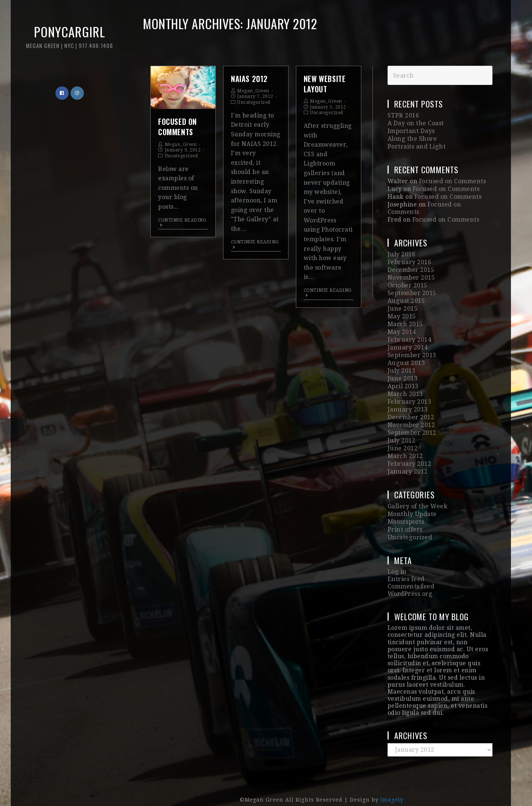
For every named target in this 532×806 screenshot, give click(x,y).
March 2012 (405, 445)
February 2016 (409, 259)
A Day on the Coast (415, 123)
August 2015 (406, 296)
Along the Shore (412, 138)
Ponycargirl (65, 40)
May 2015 (402, 311)
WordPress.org (410, 579)
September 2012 (412, 423)
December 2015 (411, 266)
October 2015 (407, 281)
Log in (397, 558)
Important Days (411, 131)
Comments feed (411, 572)
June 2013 (402, 370)
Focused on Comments (178, 127)
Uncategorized (181, 156)
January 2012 (407, 460)
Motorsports (406, 509)
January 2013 (407, 400)
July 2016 (401, 251)
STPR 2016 (403, 115)
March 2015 (405, 318)
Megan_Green (181, 144)
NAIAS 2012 (249, 79)
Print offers (405, 517)
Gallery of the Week (417, 494)
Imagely (392, 785)
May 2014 (402, 326)
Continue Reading (182, 223)
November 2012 (411, 415)
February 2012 (409, 453)
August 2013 (406, 356)
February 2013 (409, 393)
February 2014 (409, 333)
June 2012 (402, 438)
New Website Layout (325, 84)
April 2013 (403, 378)
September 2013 (412, 348)
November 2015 (411, 274)
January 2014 (407, 341)
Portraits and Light (416, 145)
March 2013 (405, 385)
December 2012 (411, 408)
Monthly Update (412, 502)
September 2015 (412, 288)
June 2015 (402, 303)
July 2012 (401, 430)
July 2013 (401, 363)
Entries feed (406, 565)
